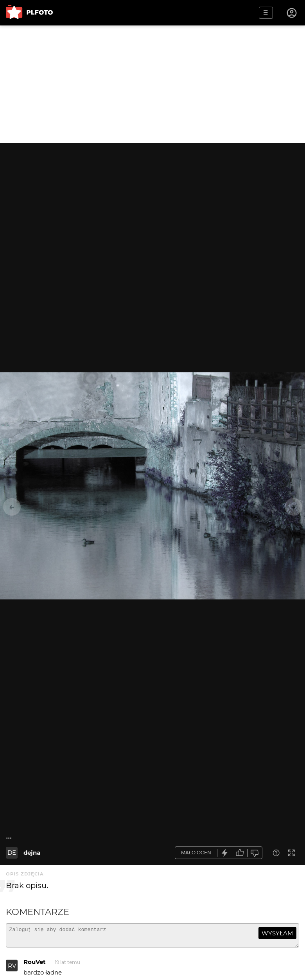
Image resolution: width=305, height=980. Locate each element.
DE (12, 853)
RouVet (35, 965)
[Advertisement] (152, 84)
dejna (32, 853)
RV (12, 969)
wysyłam (277, 933)
